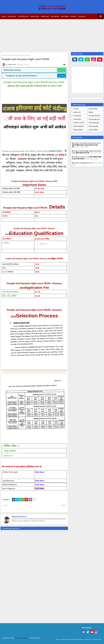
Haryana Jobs (93, 109)
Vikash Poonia (18, 517)
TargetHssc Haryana (21, 638)
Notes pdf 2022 (78, 130)
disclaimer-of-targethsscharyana (72, 639)
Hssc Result (55, 16)
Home (4, 16)
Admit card (45, 16)
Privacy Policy (97, 639)
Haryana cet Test (79, 123)
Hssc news (65, 16)
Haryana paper (94, 126)
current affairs (93, 130)
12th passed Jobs (94, 123)
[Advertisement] (52, 35)
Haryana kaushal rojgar (96, 116)
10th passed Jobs (79, 126)
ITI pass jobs (77, 116)
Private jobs (77, 119)
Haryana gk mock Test (96, 119)
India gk (73, 16)
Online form (35, 16)
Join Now (62, 70)
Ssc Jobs (76, 109)
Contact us (82, 16)
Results (91, 112)
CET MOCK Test (23, 16)
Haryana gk (12, 16)
